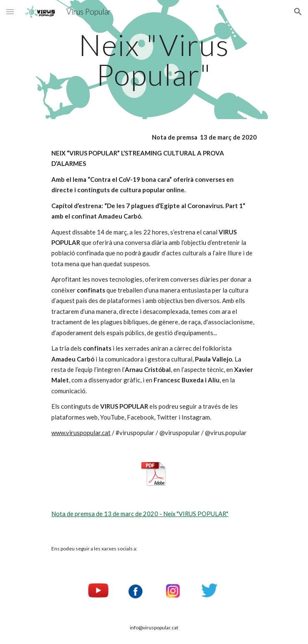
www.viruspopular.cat (81, 433)
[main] (154, 60)
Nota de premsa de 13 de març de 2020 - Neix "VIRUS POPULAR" (140, 514)
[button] (10, 11)
